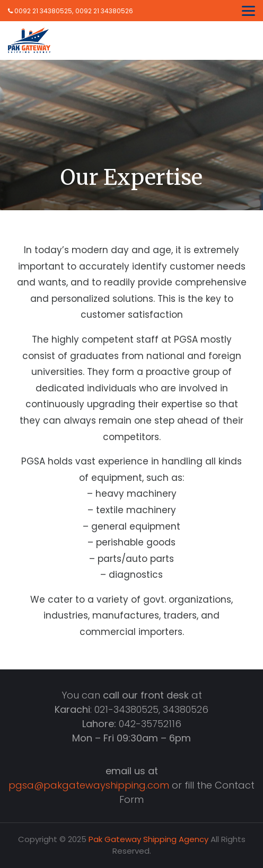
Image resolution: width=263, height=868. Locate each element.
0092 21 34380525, (41, 11)
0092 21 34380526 (104, 11)
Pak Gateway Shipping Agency (148, 839)
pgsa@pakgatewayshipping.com (89, 785)
